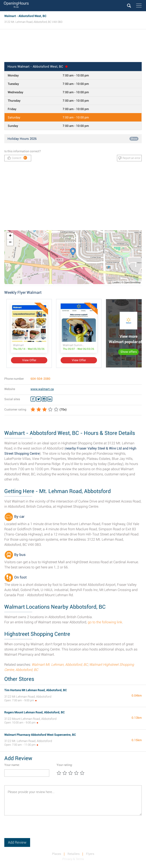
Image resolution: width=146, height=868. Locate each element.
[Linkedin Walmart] (50, 399)
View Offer (29, 360)
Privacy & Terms (73, 859)
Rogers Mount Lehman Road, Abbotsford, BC (35, 712)
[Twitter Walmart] (39, 399)
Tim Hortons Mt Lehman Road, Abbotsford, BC (36, 690)
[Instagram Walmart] (44, 399)
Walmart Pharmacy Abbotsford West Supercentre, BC (40, 735)
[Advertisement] (73, 47)
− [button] (10, 243)
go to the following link (105, 622)
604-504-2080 (40, 379)
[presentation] (37, 830)
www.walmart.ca (42, 389)
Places (57, 854)
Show (134, 139)
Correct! (17, 158)
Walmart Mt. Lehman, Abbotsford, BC (60, 665)
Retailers (74, 854)
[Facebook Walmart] (33, 399)
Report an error (129, 158)
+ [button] (10, 236)
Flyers (90, 854)
